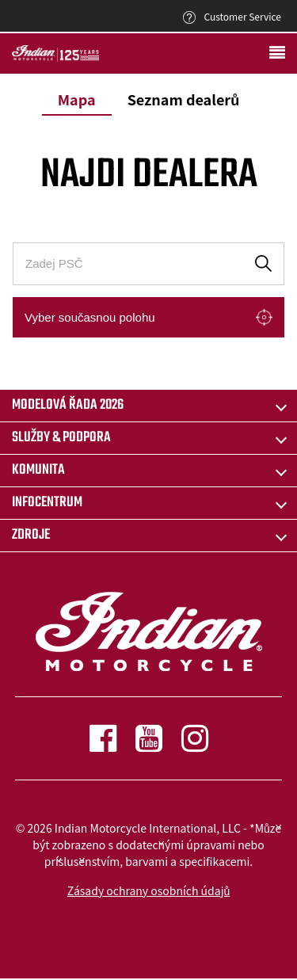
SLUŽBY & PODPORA (61, 438)
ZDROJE (31, 535)
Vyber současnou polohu (90, 317)
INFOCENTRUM (47, 503)
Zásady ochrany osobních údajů (149, 890)
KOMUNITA (38, 470)
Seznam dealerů (184, 99)
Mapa (77, 99)
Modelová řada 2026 (68, 405)
